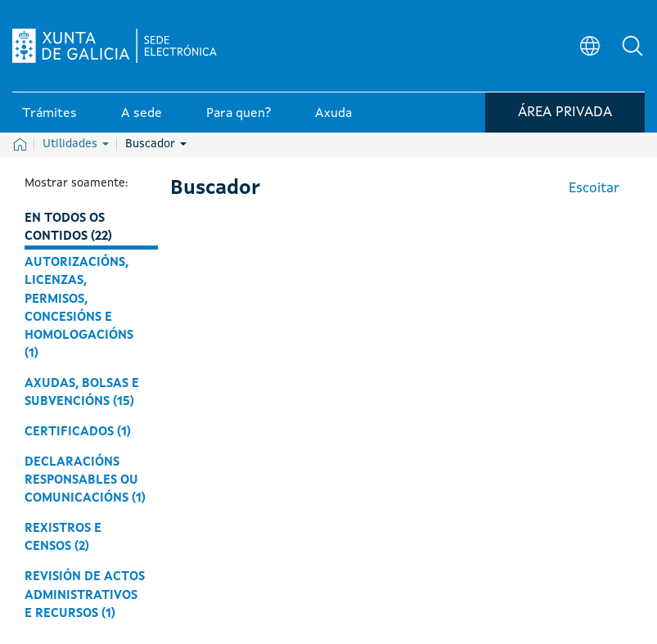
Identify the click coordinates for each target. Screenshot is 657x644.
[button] (632, 46)
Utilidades (76, 144)
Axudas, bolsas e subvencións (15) (82, 393)
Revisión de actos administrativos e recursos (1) (85, 595)
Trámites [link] (49, 114)
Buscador (156, 144)
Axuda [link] (333, 114)
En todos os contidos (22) (68, 227)
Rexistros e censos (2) (63, 538)
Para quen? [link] (239, 114)
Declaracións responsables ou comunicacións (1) (85, 480)
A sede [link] (142, 114)
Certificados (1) (78, 432)
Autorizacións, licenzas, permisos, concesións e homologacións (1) (79, 308)
